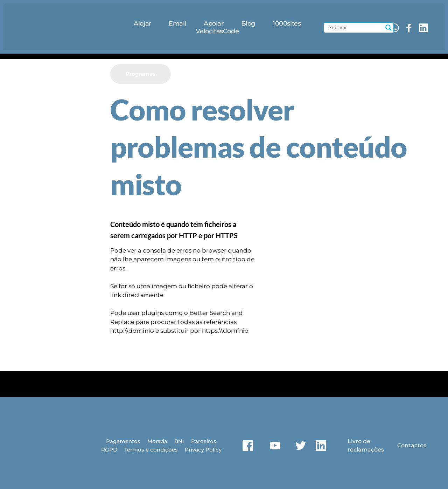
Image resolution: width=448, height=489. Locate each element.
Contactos (411, 445)
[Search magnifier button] (388, 28)
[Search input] (356, 28)
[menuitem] (142, 24)
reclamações (365, 449)
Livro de (358, 441)
